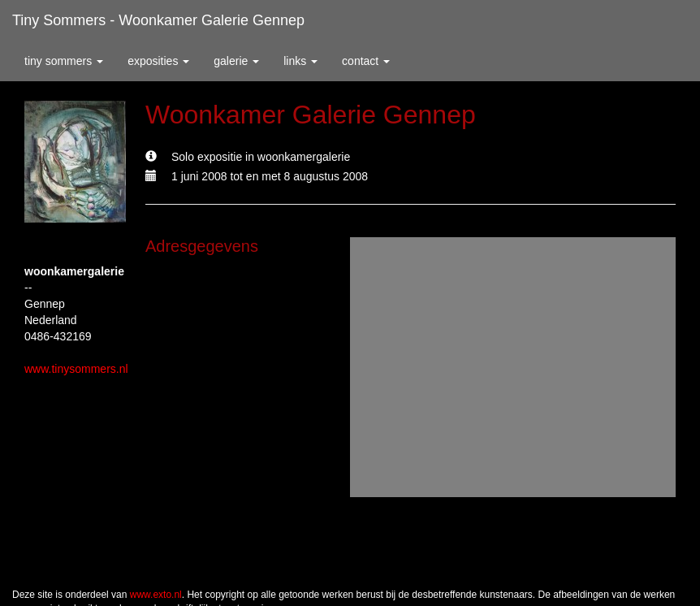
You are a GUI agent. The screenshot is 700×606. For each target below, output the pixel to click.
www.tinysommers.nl (76, 369)
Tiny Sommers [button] (64, 61)
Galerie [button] (236, 61)
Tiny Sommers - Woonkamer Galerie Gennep (158, 20)
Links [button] (300, 61)
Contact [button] (366, 61)
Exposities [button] (158, 61)
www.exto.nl (156, 595)
